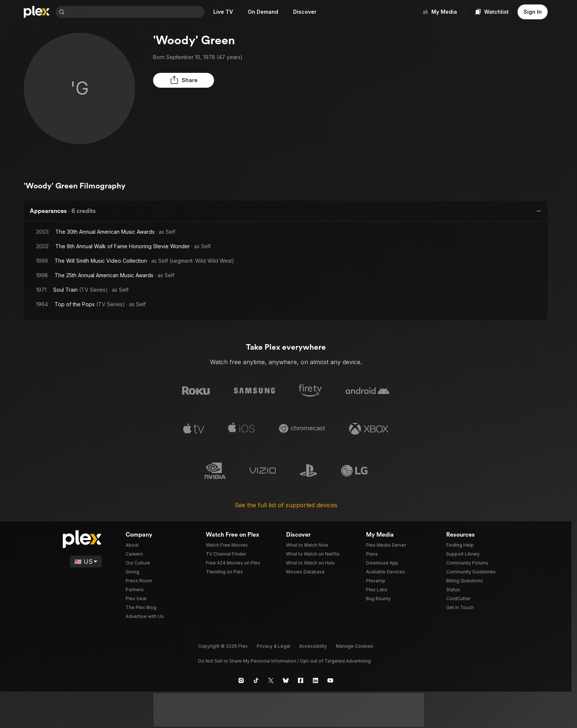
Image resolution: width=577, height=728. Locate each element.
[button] (172, 80)
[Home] (37, 12)
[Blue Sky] (286, 678)
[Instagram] (241, 678)
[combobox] (136, 12)
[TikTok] (256, 678)
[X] (271, 678)
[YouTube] (330, 678)
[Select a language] (86, 559)
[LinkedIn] (315, 678)
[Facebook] (301, 678)
